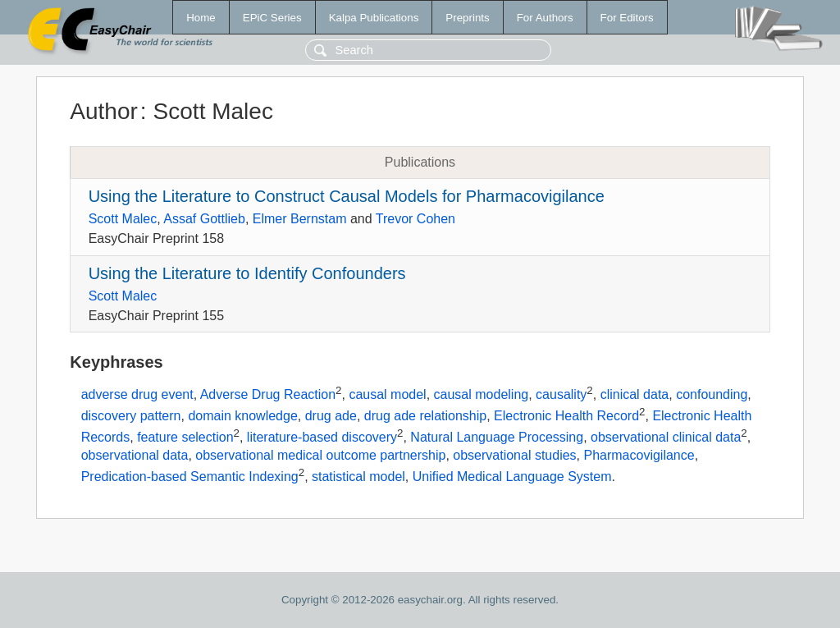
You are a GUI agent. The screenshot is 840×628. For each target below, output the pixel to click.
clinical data (635, 395)
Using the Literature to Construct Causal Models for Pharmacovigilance (347, 196)
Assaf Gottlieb (204, 219)
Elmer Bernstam (300, 219)
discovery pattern (131, 416)
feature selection (185, 437)
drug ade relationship (425, 416)
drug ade (331, 416)
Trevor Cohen (415, 219)
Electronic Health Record (566, 416)
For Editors (627, 18)
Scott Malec (123, 219)
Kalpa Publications (374, 18)
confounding (712, 395)
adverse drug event (137, 395)
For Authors (545, 18)
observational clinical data (666, 437)
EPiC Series (272, 18)
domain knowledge (242, 416)
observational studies (514, 455)
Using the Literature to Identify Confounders (247, 273)
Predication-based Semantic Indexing (190, 477)
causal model (387, 395)
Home (201, 18)
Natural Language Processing (497, 437)
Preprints (467, 18)
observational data (135, 455)
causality (561, 395)
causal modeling (482, 395)
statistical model (358, 477)
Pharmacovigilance (639, 455)
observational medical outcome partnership (320, 455)
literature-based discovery (322, 437)
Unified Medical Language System (512, 477)
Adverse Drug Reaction (268, 395)
